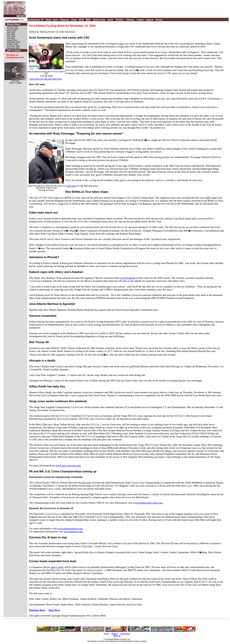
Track (110, 20)
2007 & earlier (14, 50)
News (49, 20)
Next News (54, 610)
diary (122, 44)
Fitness (130, 20)
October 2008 (12, 44)
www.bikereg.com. (73, 531)
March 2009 (12, 31)
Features (65, 20)
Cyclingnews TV (35, 20)
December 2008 (13, 48)
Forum (159, 20)
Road (74, 20)
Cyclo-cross (99, 20)
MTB (81, 20)
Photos (120, 20)
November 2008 (13, 46)
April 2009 (11, 33)
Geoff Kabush (127, 278)
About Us (117, 636)
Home (106, 634)
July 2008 (11, 38)
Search (150, 20)
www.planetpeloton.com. (70, 528)
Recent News (14, 24)
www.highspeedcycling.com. (148, 503)
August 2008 (12, 40)
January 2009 (12, 27)
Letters (140, 20)
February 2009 (13, 29)
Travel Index (125, 634)
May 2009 (11, 34)
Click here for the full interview (45, 79)
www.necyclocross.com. (69, 466)
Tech (55, 20)
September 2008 (14, 42)
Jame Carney (57, 567)
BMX (88, 20)
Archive (114, 634)
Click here (71, 186)
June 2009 (11, 36)
